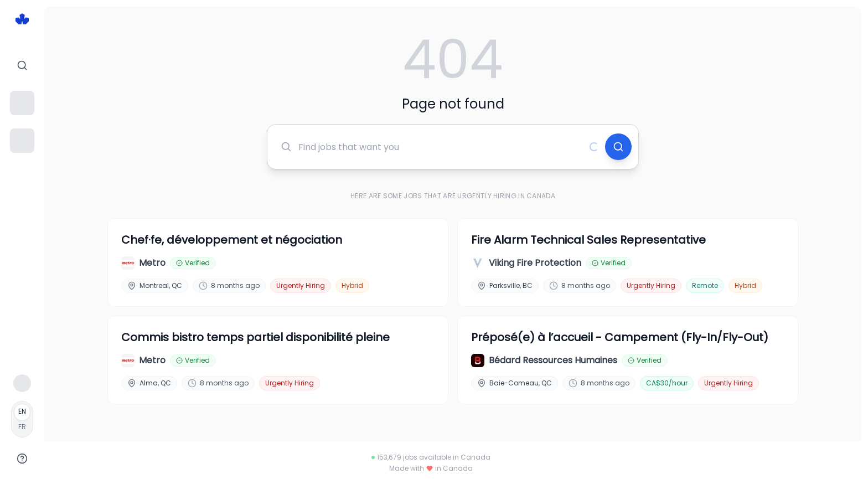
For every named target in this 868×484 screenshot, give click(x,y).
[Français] (22, 419)
